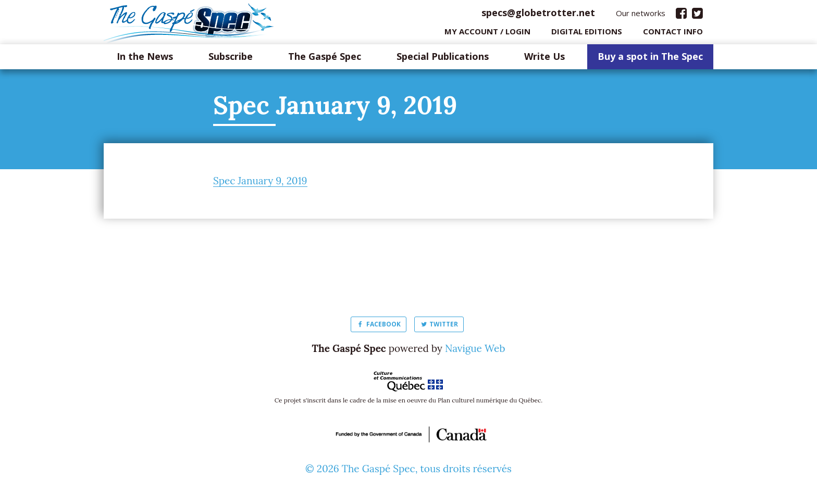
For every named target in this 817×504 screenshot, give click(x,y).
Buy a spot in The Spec (650, 59)
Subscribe (231, 59)
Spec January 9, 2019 (260, 183)
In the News (145, 59)
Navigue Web (475, 351)
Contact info (673, 34)
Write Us (544, 59)
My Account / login (487, 34)
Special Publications (443, 59)
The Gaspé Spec (325, 59)
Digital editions (587, 34)
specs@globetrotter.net (538, 15)
